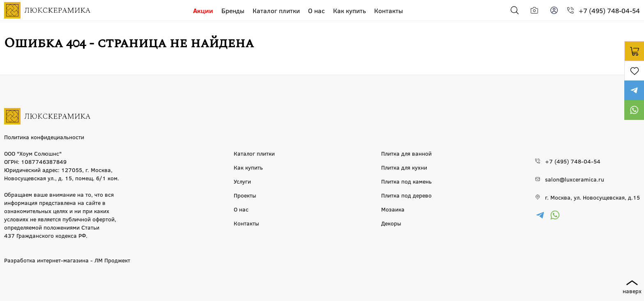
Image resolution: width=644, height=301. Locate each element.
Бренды (233, 10)
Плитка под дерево (406, 195)
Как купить (350, 10)
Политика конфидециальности (44, 137)
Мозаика (393, 209)
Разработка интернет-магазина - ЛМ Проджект (67, 260)
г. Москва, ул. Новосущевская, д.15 (592, 197)
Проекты (245, 195)
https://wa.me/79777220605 (634, 110)
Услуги (242, 181)
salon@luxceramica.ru (575, 179)
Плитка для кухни (404, 167)
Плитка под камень (406, 181)
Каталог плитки (276, 10)
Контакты (389, 10)
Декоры (391, 223)
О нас (316, 10)
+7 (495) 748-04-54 (609, 10)
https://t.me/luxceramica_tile (634, 90)
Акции (203, 10)
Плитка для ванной (406, 153)
